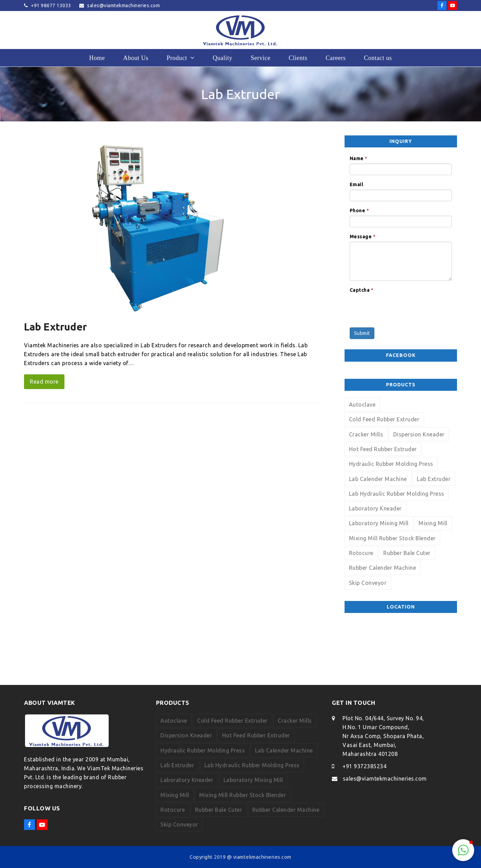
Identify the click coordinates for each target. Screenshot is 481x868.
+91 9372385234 (364, 766)
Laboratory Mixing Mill (379, 523)
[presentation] (402, 309)
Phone (359, 210)
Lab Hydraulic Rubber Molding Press (397, 494)
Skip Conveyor (368, 583)
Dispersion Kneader (419, 434)
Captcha (362, 290)
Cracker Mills (366, 434)
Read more (44, 382)
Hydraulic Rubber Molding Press (391, 464)
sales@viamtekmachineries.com (385, 779)
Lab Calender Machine (378, 479)
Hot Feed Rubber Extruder (383, 449)
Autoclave (362, 405)
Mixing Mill (433, 523)
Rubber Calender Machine (383, 568)
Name (359, 158)
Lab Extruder (55, 327)
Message (363, 237)
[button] (463, 850)
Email (357, 184)
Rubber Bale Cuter (407, 553)
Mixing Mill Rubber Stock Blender (392, 538)
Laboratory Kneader (375, 508)
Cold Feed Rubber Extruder (384, 419)
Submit (362, 333)
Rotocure (361, 553)
